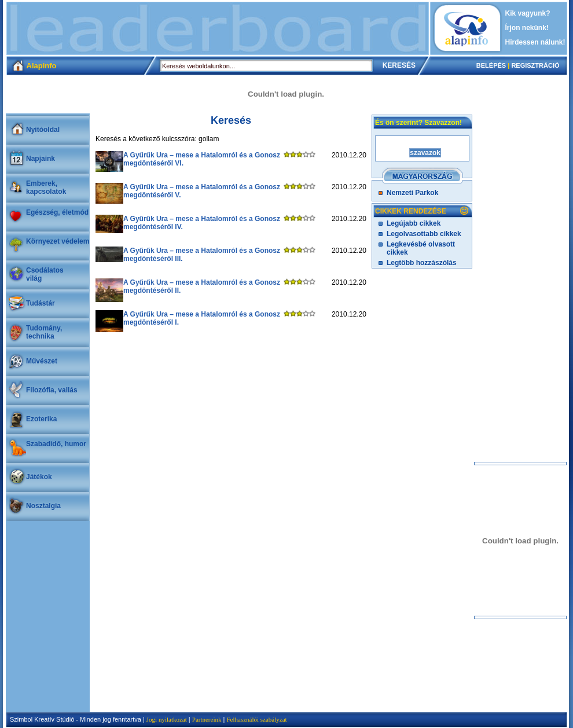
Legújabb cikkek (414, 223)
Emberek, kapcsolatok (46, 187)
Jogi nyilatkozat (167, 719)
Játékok (39, 477)
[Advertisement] (218, 28)
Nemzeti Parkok (412, 193)
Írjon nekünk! (527, 28)
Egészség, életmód (57, 212)
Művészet (42, 361)
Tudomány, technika (44, 332)
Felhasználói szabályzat (256, 719)
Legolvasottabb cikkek (424, 234)
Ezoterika (41, 419)
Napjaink (41, 159)
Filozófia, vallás (52, 390)
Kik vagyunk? (528, 13)
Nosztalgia (43, 506)
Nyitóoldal (43, 130)
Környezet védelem (58, 241)
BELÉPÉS (491, 65)
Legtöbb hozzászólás (422, 263)
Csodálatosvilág (45, 274)
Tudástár (41, 303)
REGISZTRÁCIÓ (535, 65)
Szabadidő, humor (56, 444)
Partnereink (207, 719)
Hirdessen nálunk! (535, 42)
